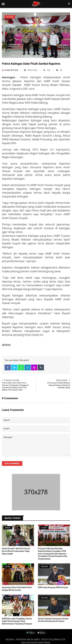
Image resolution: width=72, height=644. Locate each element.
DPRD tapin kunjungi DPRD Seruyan (53, 587)
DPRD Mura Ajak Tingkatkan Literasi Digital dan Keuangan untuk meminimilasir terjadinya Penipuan (17, 621)
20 (59, 70)
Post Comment (12, 463)
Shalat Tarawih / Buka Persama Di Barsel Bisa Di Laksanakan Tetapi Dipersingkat (16, 551)
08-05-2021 (31, 70)
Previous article (19, 385)
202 (47, 70)
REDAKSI (10, 639)
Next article (53, 384)
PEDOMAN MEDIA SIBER (28, 639)
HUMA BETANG (10, 70)
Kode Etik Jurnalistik (53, 639)
